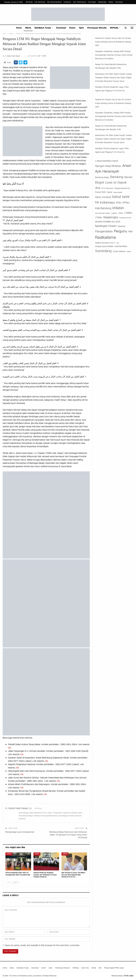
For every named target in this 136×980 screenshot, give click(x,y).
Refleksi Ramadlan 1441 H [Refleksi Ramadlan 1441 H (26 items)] (105, 243)
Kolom (72, 28)
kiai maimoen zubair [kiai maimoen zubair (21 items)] (103, 213)
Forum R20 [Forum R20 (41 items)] (100, 192)
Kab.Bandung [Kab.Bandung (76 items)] (103, 208)
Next (16, 883)
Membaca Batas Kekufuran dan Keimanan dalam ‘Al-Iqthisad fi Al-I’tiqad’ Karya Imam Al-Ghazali (68, 835)
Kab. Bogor (92, 2)
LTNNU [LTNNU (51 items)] (99, 217)
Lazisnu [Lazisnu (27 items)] (114, 213)
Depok (111, 2)
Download (61, 28)
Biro (100, 968)
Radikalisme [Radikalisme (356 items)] (106, 237)
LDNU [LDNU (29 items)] (121, 213)
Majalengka (102, 2)
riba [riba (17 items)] (118, 243)
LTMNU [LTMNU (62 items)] (128, 213)
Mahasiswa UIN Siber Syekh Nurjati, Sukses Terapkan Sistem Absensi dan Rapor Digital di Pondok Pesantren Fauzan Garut (113, 78)
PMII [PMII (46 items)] (130, 232)
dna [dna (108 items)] (98, 188)
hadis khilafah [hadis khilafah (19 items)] (118, 192)
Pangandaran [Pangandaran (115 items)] (104, 231)
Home (19, 28)
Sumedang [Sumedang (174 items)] (103, 251)
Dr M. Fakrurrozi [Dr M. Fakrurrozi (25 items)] (107, 188)
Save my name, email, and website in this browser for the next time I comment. (42, 945)
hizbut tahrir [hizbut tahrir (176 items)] (121, 197)
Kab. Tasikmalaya (79, 2)
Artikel (94, 968)
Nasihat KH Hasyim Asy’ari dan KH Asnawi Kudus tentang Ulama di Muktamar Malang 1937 (113, 42)
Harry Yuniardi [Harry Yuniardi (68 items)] (103, 197)
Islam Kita (85, 968)
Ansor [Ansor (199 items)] (127, 166)
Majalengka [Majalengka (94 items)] (111, 217)
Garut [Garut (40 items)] (110, 192)
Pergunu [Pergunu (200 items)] (121, 231)
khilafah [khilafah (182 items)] (118, 208)
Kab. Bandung (40, 2)
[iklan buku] (46, 692)
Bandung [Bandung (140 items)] (117, 177)
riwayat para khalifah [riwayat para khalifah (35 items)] (104, 246)
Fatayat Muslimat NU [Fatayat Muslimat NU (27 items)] (122, 188)
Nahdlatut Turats (43, 28)
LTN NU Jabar (128, 976)
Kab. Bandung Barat (54, 2)
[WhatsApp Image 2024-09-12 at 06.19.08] (46, 515)
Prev (9, 883)
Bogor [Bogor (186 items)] (100, 182)
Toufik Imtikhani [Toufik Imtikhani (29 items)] (119, 251)
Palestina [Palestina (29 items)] (121, 226)
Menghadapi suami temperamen (20, 832)
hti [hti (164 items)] (97, 202)
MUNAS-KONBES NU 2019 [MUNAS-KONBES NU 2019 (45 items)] (108, 222)
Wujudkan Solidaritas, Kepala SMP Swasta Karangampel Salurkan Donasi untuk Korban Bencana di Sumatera (114, 55)
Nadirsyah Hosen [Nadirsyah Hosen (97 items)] (106, 226)
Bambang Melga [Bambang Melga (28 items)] (102, 177)
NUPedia (114, 28)
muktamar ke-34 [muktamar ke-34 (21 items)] (125, 218)
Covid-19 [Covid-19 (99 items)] (111, 183)
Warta (28, 28)
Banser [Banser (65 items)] (128, 177)
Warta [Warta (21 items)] (129, 252)
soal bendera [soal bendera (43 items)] (121, 246)
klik (10, 748)
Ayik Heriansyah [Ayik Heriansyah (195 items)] (107, 171)
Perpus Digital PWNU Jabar (114, 968)
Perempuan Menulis (97, 28)
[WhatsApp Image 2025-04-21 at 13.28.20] (46, 603)
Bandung (29, 2)
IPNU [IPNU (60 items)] (119, 203)
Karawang (119, 2)
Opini (81, 28)
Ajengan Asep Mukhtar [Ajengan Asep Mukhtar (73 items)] (108, 166)
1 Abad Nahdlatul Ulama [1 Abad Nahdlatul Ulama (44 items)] (107, 161)
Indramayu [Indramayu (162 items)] (107, 202)
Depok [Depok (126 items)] (122, 182)
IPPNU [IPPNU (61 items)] (126, 203)
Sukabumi (67, 2)
